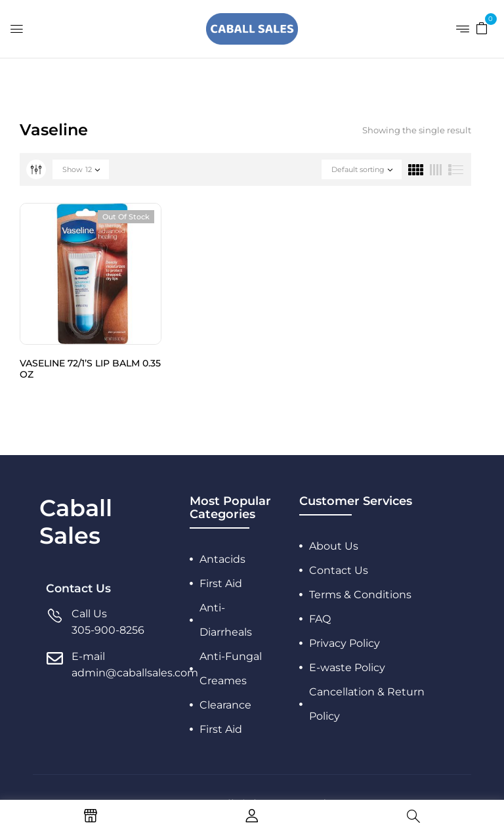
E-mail (88, 656)
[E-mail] (55, 665)
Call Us (89, 614)
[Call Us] (55, 622)
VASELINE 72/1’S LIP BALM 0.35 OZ (90, 369)
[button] (482, 28)
